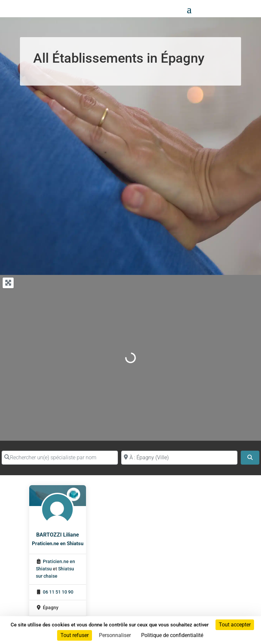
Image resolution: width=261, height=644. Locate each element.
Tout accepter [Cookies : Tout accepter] (235, 625)
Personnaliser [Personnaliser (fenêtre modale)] (115, 635)
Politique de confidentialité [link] (172, 635)
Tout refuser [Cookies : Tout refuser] (75, 635)
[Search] (250, 458)
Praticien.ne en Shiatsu (58, 544)
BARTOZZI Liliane (58, 535)
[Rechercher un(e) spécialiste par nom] (60, 458)
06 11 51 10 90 (58, 592)
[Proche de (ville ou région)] (179, 458)
